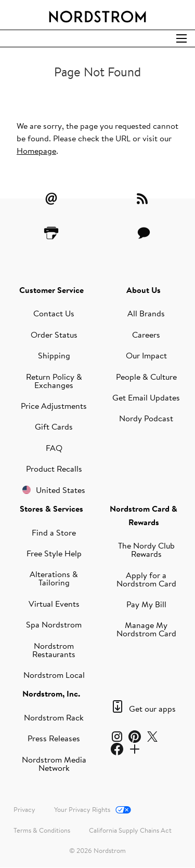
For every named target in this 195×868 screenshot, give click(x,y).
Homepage (36, 151)
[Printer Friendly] (51, 233)
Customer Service (51, 290)
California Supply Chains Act (130, 830)
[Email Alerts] (51, 198)
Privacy (24, 809)
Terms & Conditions (42, 830)
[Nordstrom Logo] (98, 15)
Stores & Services (51, 509)
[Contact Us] (144, 233)
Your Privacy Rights (82, 809)
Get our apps (152, 709)
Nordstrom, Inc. (51, 693)
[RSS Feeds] (144, 198)
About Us (144, 290)
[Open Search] (181, 38)
